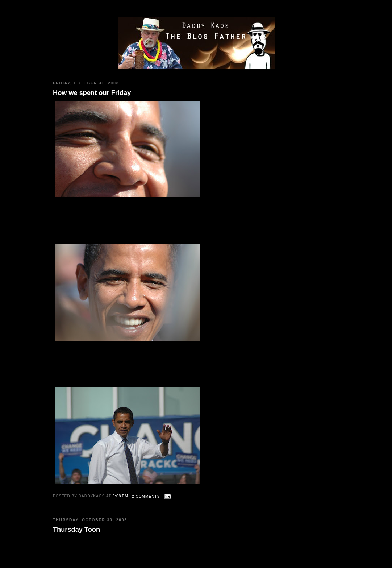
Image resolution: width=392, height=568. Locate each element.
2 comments (146, 496)
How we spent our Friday (92, 93)
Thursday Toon (76, 530)
